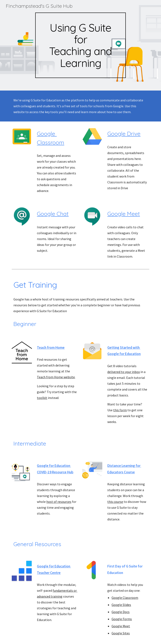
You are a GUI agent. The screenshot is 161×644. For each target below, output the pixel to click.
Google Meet (124, 214)
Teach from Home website (56, 377)
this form (120, 410)
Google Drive (124, 134)
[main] (80, 45)
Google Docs (121, 612)
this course (115, 502)
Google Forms (122, 619)
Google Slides (121, 605)
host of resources (59, 502)
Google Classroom (125, 598)
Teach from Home (51, 348)
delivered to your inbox (124, 372)
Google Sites (121, 633)
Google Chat (53, 214)
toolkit (42, 398)
